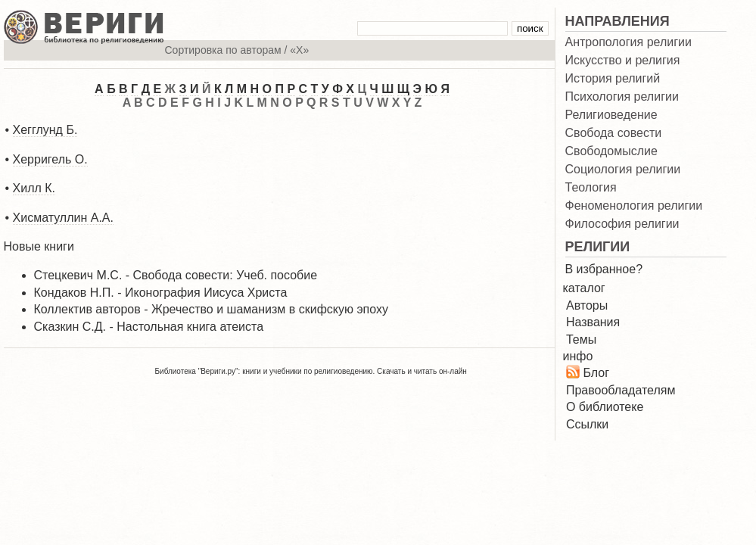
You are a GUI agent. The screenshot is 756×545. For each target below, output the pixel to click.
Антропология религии (628, 42)
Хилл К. (34, 188)
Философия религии (622, 224)
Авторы (587, 305)
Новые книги (39, 246)
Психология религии (622, 97)
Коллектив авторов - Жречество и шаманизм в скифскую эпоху (212, 309)
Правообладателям (621, 390)
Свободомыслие (611, 151)
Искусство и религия (623, 61)
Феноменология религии (634, 206)
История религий (613, 79)
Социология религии (623, 170)
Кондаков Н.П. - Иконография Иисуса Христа (161, 293)
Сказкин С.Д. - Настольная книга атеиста (149, 327)
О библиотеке (605, 407)
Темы (581, 339)
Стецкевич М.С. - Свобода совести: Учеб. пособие (176, 275)
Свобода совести (614, 133)
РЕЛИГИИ (598, 247)
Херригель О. (50, 159)
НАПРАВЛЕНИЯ (618, 21)
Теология (591, 188)
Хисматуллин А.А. (63, 218)
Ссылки (587, 424)
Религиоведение (611, 115)
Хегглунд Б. (45, 130)
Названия (593, 322)
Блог (596, 373)
